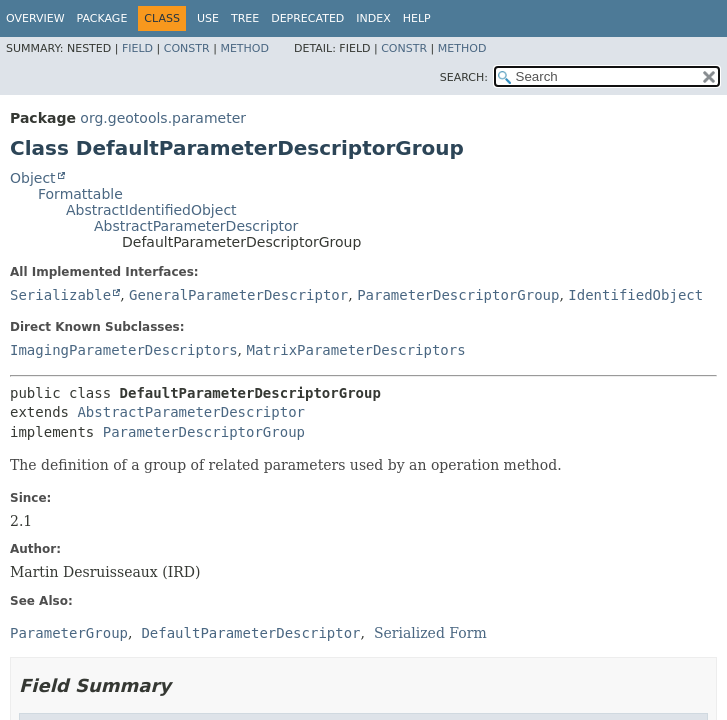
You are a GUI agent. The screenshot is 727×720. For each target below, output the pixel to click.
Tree (245, 18)
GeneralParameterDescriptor (238, 295)
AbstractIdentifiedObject (151, 210)
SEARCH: (464, 77)
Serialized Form (430, 633)
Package (102, 18)
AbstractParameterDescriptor (196, 226)
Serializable (60, 295)
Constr (187, 48)
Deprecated (307, 18)
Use (208, 18)
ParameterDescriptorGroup (458, 295)
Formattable (80, 194)
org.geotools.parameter (163, 118)
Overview (35, 18)
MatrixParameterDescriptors (355, 350)
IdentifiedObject (635, 295)
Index (373, 18)
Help (417, 18)
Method (244, 48)
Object (33, 178)
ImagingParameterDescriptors (124, 350)
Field (137, 48)
